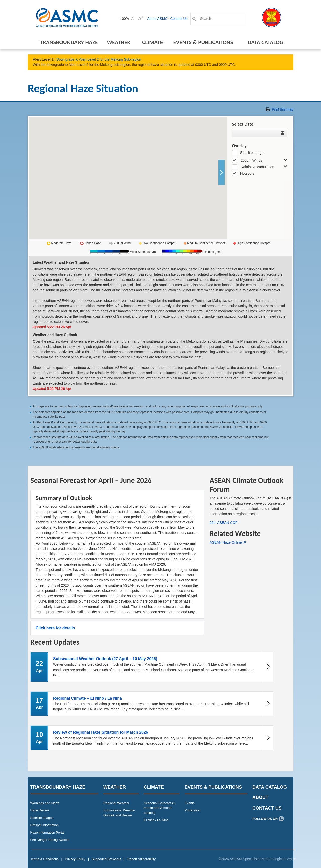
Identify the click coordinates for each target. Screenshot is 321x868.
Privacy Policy (75, 859)
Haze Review (40, 810)
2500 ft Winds (251, 160)
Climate (153, 42)
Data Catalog (265, 42)
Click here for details (55, 628)
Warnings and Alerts (45, 803)
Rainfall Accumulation (257, 167)
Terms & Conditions (45, 859)
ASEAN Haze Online (226, 542)
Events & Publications (203, 42)
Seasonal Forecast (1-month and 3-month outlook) (160, 808)
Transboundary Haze (69, 42)
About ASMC (157, 19)
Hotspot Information (45, 825)
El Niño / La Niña (156, 820)
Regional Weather (116, 803)
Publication (193, 810)
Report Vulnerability (142, 859)
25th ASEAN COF (224, 523)
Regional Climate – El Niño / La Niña (88, 698)
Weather (119, 42)
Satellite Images (42, 818)
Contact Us (179, 19)
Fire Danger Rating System (50, 840)
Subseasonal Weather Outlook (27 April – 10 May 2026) (105, 659)
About (260, 797)
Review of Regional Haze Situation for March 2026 (101, 732)
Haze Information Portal (48, 832)
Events (190, 803)
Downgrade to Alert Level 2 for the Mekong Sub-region (99, 59)
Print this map (283, 109)
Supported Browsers (106, 859)
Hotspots (247, 173)
